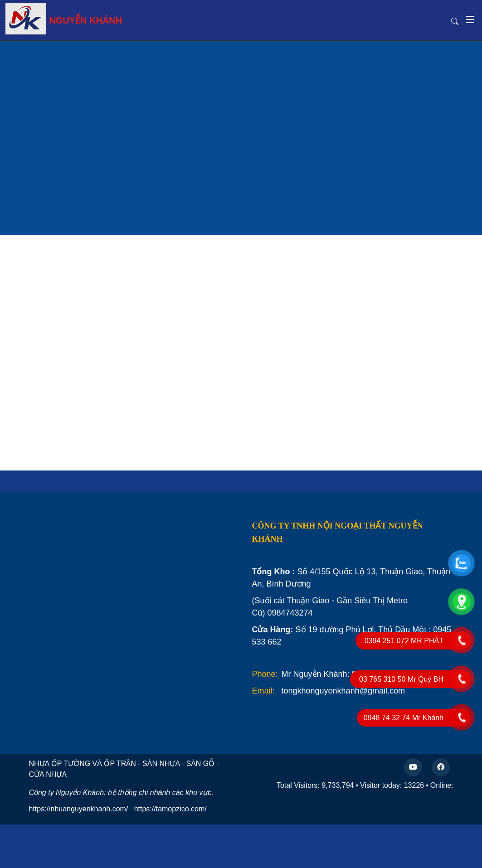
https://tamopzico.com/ (170, 809)
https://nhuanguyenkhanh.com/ (79, 809)
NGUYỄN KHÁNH (64, 19)
